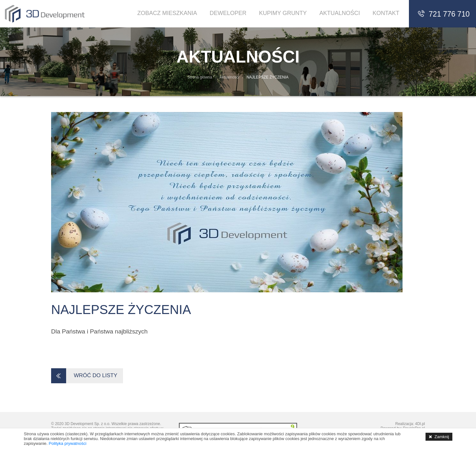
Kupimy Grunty (283, 13)
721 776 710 (443, 14)
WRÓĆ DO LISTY (86, 376)
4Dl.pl (420, 424)
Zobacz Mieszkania (167, 13)
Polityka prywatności (68, 443)
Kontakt (386, 13)
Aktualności (340, 13)
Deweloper (228, 13)
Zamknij (442, 437)
